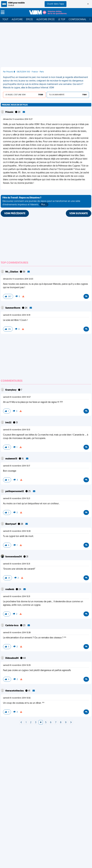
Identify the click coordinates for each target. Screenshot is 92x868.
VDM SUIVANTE (79, 214)
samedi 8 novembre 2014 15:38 (17, 633)
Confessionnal (77, 20)
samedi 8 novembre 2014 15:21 (17, 499)
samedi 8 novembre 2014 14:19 (17, 315)
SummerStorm (13, 308)
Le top (62, 20)
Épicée (30, 20)
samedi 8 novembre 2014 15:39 (17, 665)
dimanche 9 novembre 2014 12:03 (18, 279)
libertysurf (11, 524)
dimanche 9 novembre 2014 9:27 (18, 119)
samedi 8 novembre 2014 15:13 (17, 430)
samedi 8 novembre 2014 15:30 (17, 531)
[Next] (21, 723)
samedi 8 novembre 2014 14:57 (17, 397)
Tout (5, 20)
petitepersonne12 (15, 491)
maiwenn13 (11, 459)
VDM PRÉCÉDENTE (15, 214)
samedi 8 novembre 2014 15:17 (17, 466)
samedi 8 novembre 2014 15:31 (17, 564)
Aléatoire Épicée (46, 20)
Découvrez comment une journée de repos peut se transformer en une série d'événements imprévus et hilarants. (41, 202)
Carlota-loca (12, 626)
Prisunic (10, 112)
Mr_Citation (12, 272)
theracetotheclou (15, 691)
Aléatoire (17, 20)
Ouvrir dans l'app (56, 4)
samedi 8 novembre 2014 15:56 (17, 698)
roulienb (10, 589)
